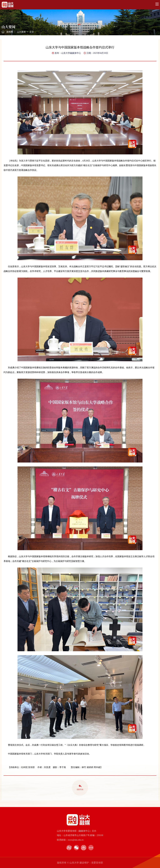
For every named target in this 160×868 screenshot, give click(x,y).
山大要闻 (21, 32)
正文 (32, 32)
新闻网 (10, 32)
